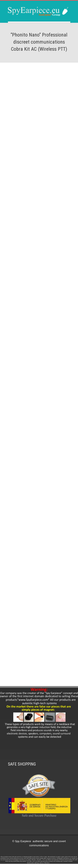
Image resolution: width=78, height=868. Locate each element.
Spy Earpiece (23, 841)
